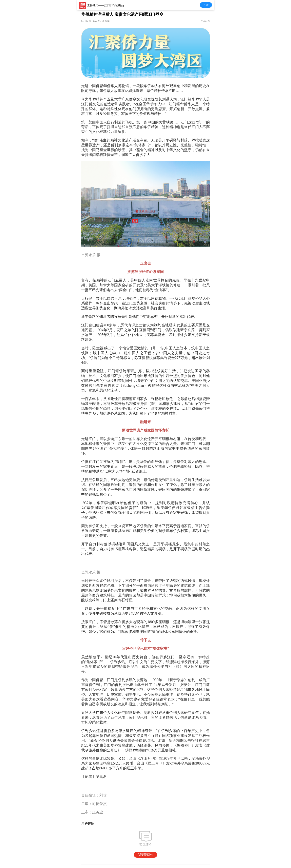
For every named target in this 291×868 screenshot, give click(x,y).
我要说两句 (146, 855)
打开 (206, 5)
